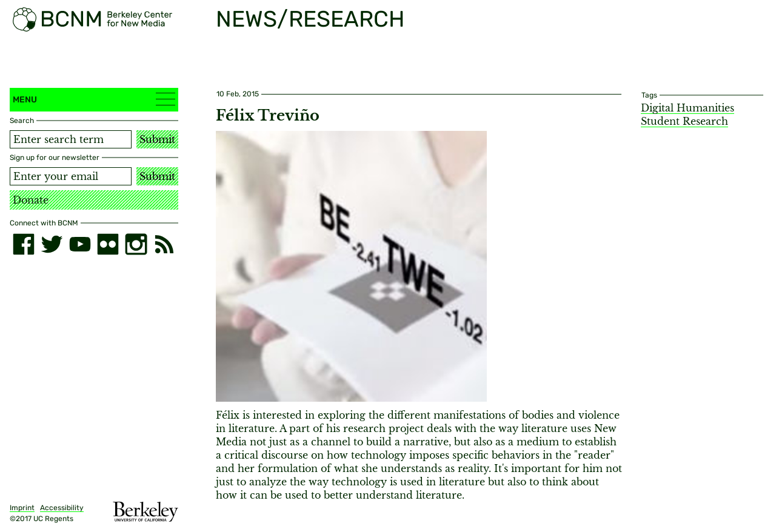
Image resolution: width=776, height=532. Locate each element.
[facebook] (24, 244)
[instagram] (136, 244)
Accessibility (62, 508)
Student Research (684, 121)
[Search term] (71, 139)
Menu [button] (94, 99)
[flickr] (108, 244)
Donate (31, 200)
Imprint (22, 508)
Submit (157, 139)
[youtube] (80, 244)
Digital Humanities (687, 108)
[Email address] (71, 176)
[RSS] (164, 244)
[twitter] (52, 244)
